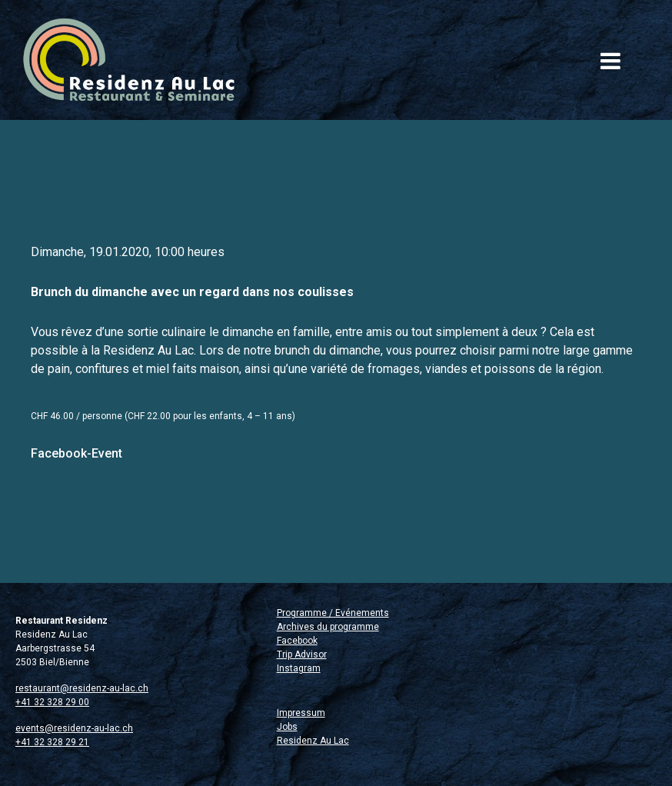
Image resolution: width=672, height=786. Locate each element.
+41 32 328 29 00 (52, 702)
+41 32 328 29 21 (52, 742)
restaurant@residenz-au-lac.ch (82, 688)
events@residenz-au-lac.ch (74, 728)
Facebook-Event (77, 453)
